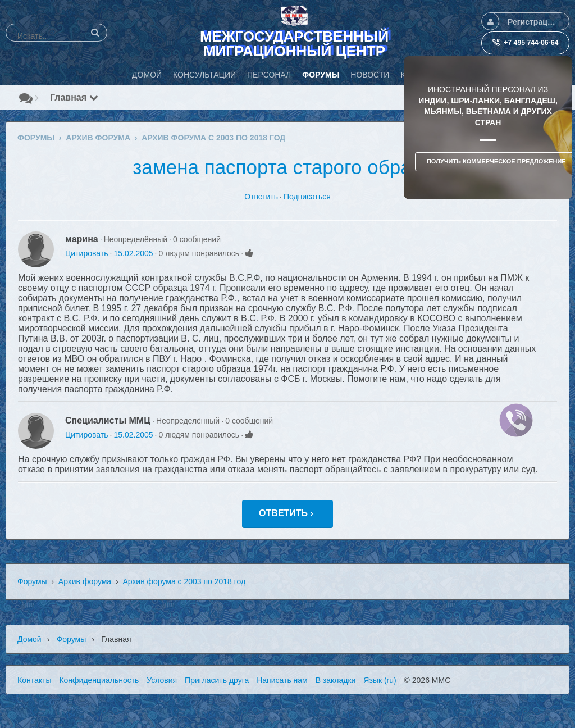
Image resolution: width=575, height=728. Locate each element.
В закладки (336, 680)
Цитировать (86, 253)
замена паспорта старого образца (287, 167)
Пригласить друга (217, 680)
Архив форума (85, 581)
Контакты (34, 680)
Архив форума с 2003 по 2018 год (184, 581)
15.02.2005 (133, 253)
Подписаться (307, 197)
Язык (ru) (380, 680)
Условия (162, 680)
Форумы (32, 581)
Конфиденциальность (99, 680)
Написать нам (282, 680)
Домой (29, 639)
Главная (74, 97)
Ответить (261, 197)
